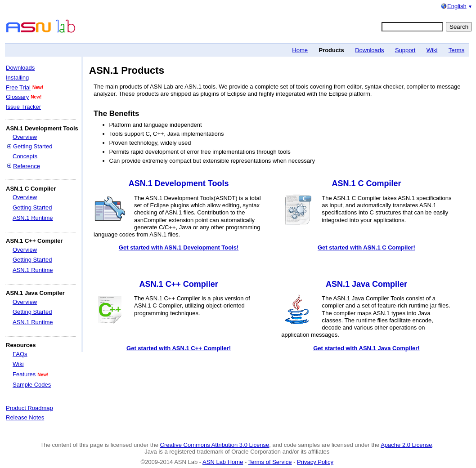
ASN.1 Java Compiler (366, 284)
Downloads (369, 50)
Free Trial (18, 87)
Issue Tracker (23, 107)
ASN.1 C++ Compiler (179, 284)
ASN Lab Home (223, 462)
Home (300, 50)
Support (405, 50)
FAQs (20, 354)
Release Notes (25, 417)
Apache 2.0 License (406, 445)
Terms (456, 50)
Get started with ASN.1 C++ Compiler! (179, 348)
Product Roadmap (29, 408)
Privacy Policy (315, 462)
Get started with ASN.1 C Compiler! (366, 247)
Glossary (17, 97)
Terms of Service (270, 462)
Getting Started (33, 146)
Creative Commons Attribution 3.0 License (215, 445)
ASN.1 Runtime (33, 218)
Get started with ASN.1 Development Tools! (179, 247)
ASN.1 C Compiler (366, 183)
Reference (27, 166)
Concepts (25, 156)
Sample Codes (32, 385)
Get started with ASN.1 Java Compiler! (366, 348)
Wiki (432, 50)
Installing (17, 78)
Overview (25, 137)
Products (331, 50)
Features (24, 374)
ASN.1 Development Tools (179, 183)
